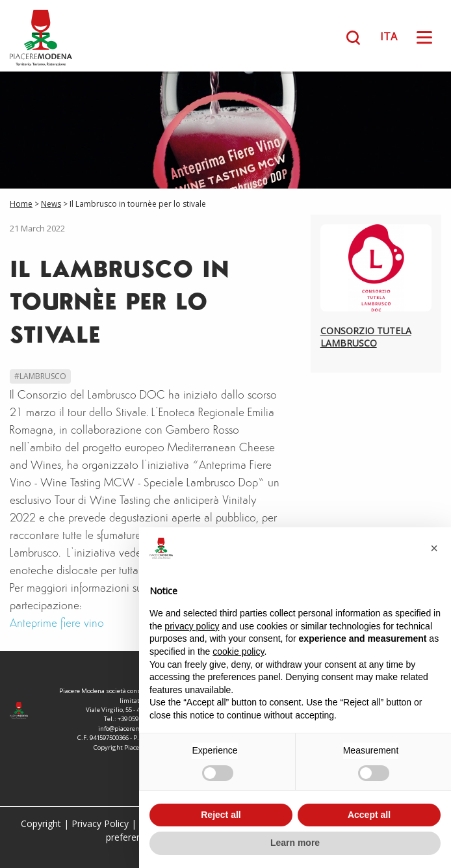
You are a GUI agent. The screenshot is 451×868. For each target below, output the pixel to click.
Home (21, 204)
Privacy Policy (100, 823)
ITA (389, 36)
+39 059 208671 (138, 719)
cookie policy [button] (238, 651)
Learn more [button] (295, 843)
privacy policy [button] (192, 626)
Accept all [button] (369, 815)
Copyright (41, 823)
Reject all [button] (221, 815)
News (51, 204)
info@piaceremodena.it (132, 729)
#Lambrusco (40, 376)
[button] (434, 548)
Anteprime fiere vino (57, 624)
